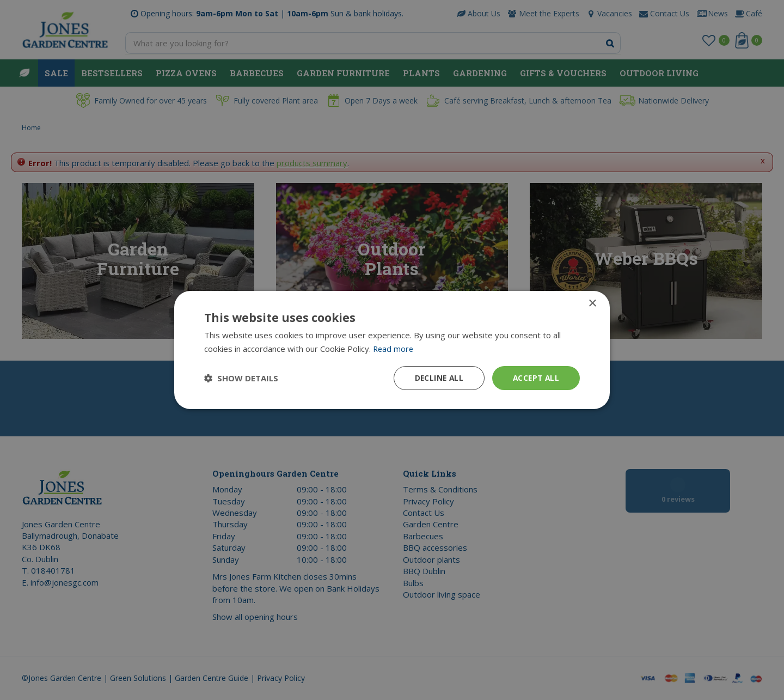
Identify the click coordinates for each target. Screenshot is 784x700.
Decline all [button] (436, 378)
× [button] (592, 303)
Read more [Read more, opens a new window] (394, 348)
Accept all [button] (535, 378)
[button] (241, 378)
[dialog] (392, 350)
